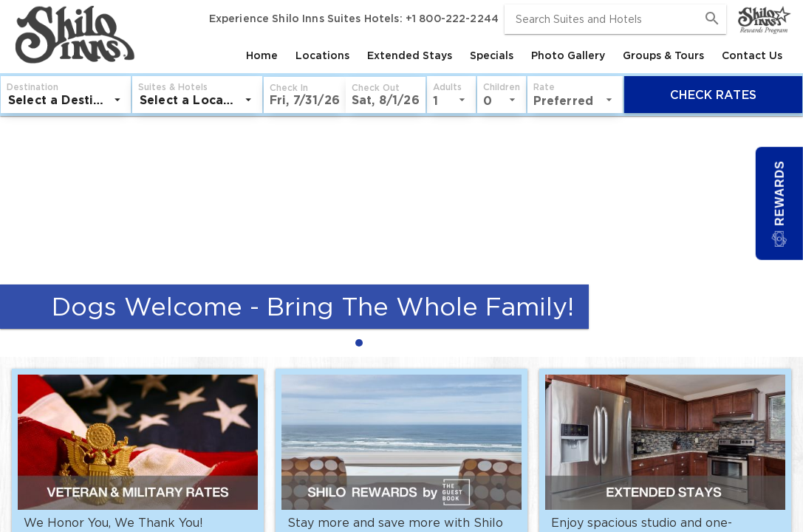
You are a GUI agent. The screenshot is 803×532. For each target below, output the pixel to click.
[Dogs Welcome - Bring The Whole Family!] (401, 218)
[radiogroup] (401, 342)
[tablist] (465, 55)
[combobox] (615, 19)
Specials (492, 55)
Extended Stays (410, 55)
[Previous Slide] (18, 236)
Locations (322, 55)
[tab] (262, 55)
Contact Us (752, 55)
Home (262, 55)
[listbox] (66, 100)
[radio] (363, 342)
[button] (305, 95)
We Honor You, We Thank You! (113, 522)
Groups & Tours (663, 55)
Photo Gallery (568, 55)
